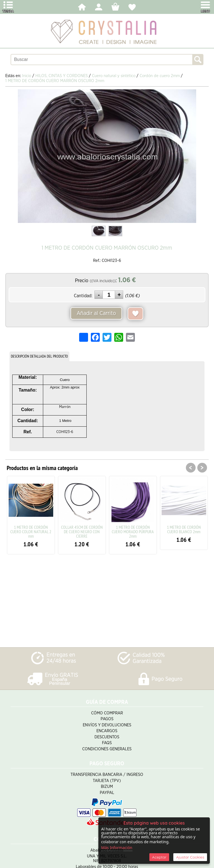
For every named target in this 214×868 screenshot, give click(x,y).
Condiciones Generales (107, 749)
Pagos (107, 719)
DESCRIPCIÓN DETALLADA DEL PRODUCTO (39, 356)
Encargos (107, 731)
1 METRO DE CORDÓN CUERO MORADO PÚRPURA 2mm (133, 532)
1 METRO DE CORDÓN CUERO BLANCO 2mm (184, 529)
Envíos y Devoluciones (107, 725)
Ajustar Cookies (190, 857)
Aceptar (159, 857)
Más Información (117, 848)
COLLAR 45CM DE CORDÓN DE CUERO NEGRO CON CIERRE (82, 532)
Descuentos (107, 737)
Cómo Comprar (107, 713)
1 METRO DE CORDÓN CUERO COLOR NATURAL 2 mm (31, 532)
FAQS (107, 743)
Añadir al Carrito (96, 313)
